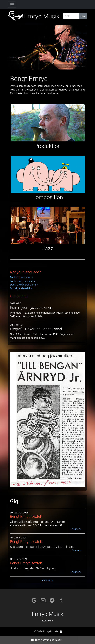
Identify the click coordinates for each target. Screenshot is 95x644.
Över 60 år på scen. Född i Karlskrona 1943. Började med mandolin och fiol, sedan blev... (42, 336)
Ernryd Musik (48, 614)
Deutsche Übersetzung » (24, 285)
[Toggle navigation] (12, 5)
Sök (83, 16)
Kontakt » (47, 621)
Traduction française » (22, 281)
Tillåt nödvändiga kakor (48, 640)
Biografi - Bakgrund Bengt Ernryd (36, 329)
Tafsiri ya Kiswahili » (21, 288)
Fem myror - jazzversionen (31, 308)
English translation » (21, 277)
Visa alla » (48, 580)
